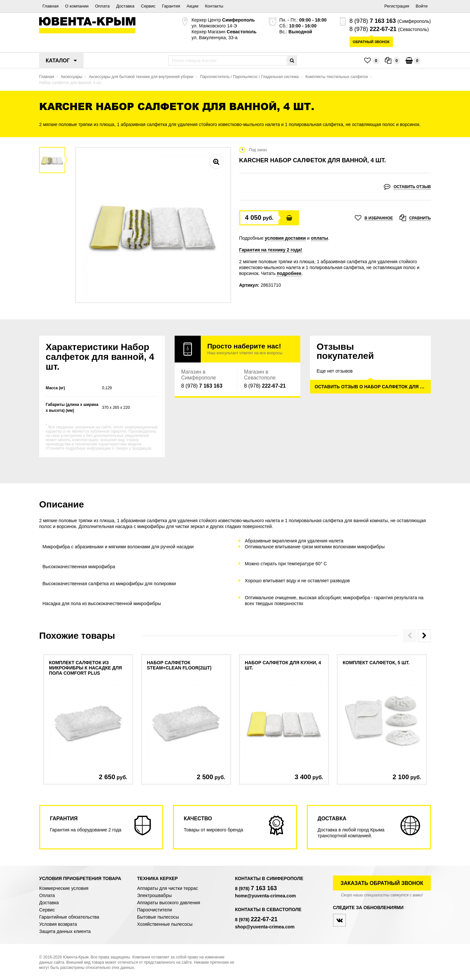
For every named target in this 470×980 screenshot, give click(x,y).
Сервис (148, 6)
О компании (77, 6)
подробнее (289, 273)
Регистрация (397, 6)
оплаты (320, 238)
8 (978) (373, 21)
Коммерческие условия (64, 888)
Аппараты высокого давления (169, 903)
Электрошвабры (154, 895)
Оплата (102, 6)
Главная (50, 6)
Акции (193, 6)
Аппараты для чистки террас (167, 888)
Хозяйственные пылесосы (165, 924)
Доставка (125, 6)
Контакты (214, 6)
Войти (422, 6)
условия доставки (285, 238)
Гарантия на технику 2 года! (271, 250)
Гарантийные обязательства (69, 917)
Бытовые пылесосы (158, 917)
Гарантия (171, 6)
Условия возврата (58, 924)
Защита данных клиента (65, 931)
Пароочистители (155, 910)
